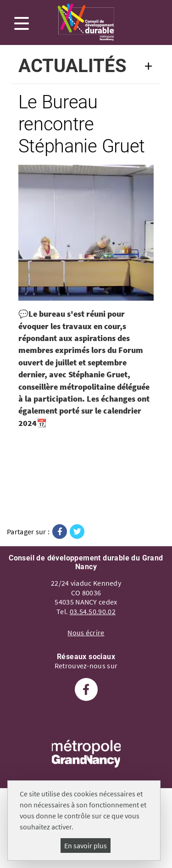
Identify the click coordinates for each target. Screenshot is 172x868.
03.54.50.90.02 (93, 611)
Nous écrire (86, 633)
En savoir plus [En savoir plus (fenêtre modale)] (86, 846)
